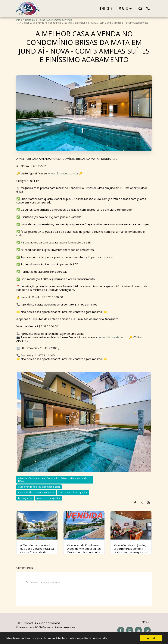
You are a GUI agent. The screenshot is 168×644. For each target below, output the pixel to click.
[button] (140, 8)
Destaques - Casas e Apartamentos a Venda (49, 20)
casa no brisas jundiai (49, 498)
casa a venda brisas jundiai (73, 492)
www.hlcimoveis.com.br (63, 173)
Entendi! (151, 638)
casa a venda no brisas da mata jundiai (39, 487)
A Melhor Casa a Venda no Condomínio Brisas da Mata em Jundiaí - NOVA (54, 480)
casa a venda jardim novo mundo (36, 492)
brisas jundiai (25, 498)
